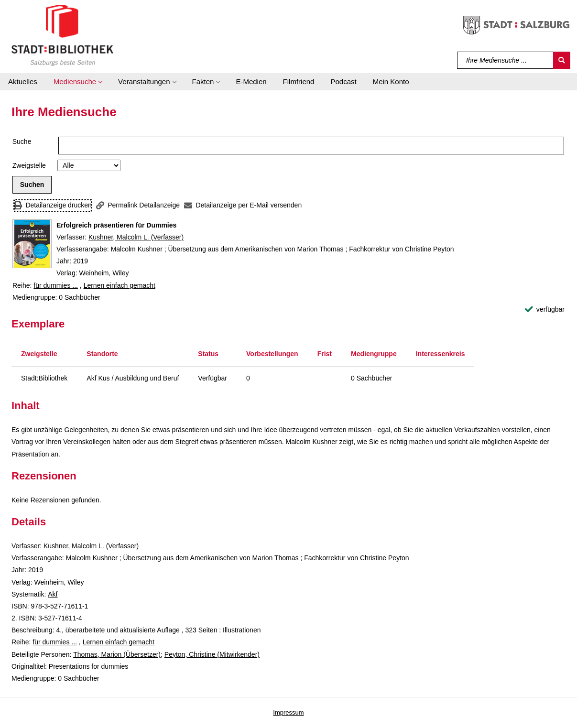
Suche (22, 141)
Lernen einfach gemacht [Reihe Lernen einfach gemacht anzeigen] (120, 285)
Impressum (288, 712)
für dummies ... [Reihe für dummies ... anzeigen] (56, 285)
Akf (53, 594)
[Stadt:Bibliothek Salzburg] (62, 35)
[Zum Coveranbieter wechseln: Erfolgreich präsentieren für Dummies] (32, 244)
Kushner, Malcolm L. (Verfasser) (136, 237)
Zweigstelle (29, 165)
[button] (78, 82)
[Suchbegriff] (506, 60)
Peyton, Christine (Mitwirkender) (212, 654)
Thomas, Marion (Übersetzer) (117, 654)
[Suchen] (562, 60)
